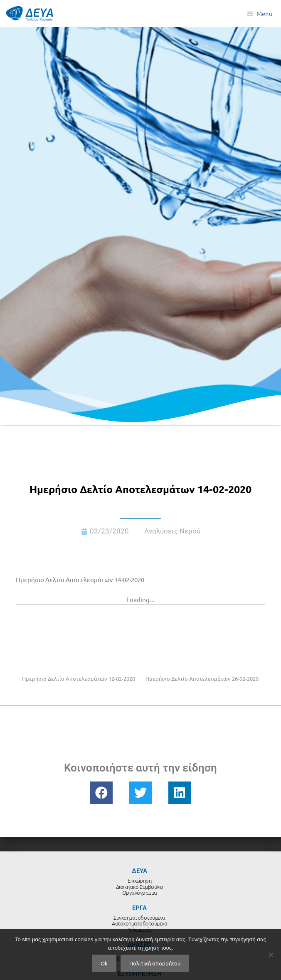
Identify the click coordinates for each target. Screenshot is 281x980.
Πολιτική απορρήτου (155, 963)
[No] (271, 955)
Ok (104, 963)
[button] (101, 793)
